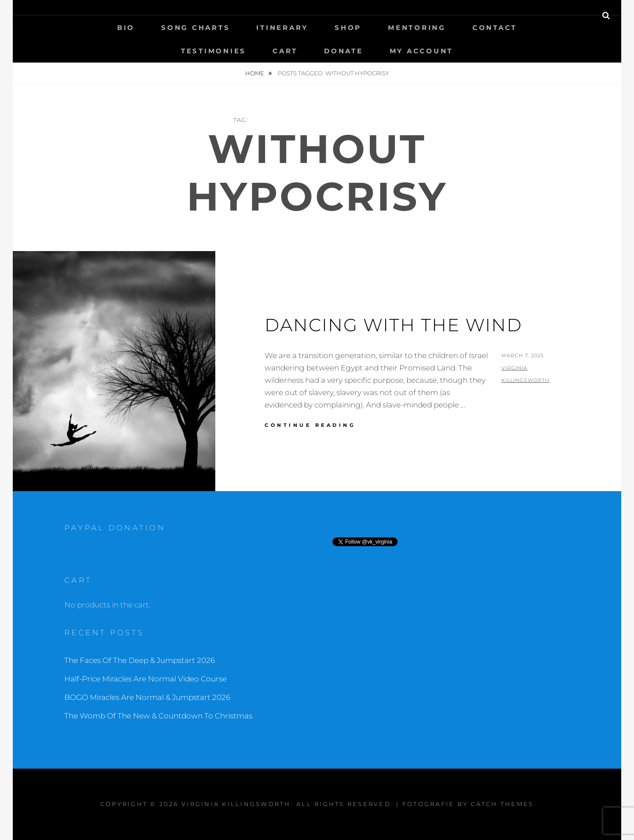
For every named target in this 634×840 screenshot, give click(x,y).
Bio (126, 28)
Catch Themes (502, 804)
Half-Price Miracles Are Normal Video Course (146, 679)
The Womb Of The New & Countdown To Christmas (158, 716)
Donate (344, 51)
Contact (495, 28)
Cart (285, 51)
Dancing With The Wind (393, 325)
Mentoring (417, 28)
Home (255, 73)
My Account (422, 51)
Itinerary (282, 28)
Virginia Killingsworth (236, 804)
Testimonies (214, 51)
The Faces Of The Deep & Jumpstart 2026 (140, 660)
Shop (348, 28)
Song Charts (195, 28)
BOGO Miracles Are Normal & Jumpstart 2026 (147, 697)
